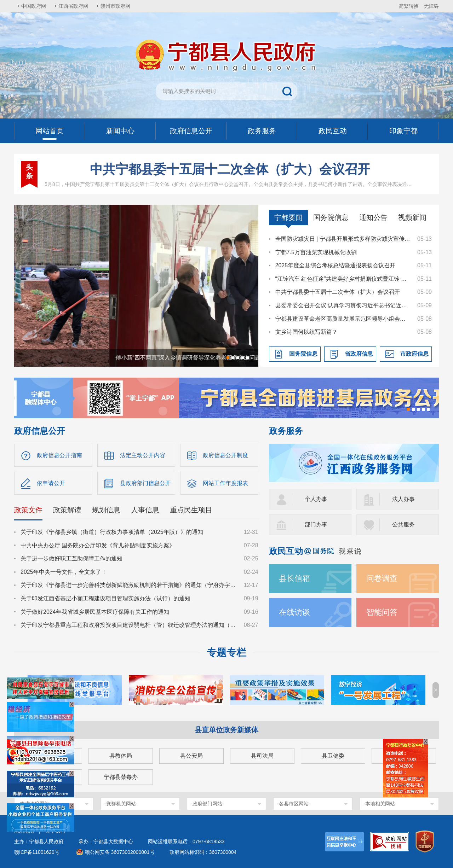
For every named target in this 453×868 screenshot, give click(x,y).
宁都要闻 (288, 217)
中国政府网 (34, 6)
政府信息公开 (40, 431)
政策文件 (28, 510)
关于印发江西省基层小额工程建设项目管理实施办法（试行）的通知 (105, 598)
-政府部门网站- (207, 804)
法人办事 (403, 499)
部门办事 (316, 525)
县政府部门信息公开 (145, 483)
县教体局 (121, 756)
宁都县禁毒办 (121, 777)
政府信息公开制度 (225, 455)
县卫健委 (333, 756)
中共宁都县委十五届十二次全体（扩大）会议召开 (230, 169)
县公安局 (191, 756)
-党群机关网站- (121, 804)
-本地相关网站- (380, 804)
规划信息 (106, 510)
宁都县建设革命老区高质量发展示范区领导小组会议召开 (343, 319)
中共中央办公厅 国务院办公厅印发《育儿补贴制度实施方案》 (98, 545)
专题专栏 (226, 653)
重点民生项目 (191, 510)
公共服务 (403, 525)
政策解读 (67, 510)
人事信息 (145, 510)
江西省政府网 (73, 6)
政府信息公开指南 (59, 455)
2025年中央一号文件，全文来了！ (64, 572)
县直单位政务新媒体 (226, 730)
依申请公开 (51, 483)
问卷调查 (382, 578)
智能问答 (382, 612)
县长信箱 (294, 578)
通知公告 (373, 217)
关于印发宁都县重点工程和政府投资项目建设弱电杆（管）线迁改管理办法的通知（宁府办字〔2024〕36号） (129, 625)
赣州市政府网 (115, 6)
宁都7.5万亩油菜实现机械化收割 (316, 252)
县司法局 (262, 756)
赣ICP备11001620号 (37, 852)
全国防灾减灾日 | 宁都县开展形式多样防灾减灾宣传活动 (343, 239)
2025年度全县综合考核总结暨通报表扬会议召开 (336, 265)
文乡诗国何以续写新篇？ (306, 332)
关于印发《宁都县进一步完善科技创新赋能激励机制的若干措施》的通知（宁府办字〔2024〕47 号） (129, 585)
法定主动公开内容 (143, 455)
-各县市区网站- (294, 804)
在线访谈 (294, 612)
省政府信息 (359, 354)
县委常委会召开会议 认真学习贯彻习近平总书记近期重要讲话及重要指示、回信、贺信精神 (343, 305)
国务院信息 (331, 217)
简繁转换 (409, 6)
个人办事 (316, 499)
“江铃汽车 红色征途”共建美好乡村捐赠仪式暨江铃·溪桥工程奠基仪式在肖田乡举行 (343, 279)
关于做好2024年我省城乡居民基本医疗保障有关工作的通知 (95, 612)
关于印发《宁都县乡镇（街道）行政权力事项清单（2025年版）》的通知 (112, 532)
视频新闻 (412, 217)
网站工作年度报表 (225, 483)
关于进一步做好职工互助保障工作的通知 (71, 558)
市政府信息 (414, 354)
